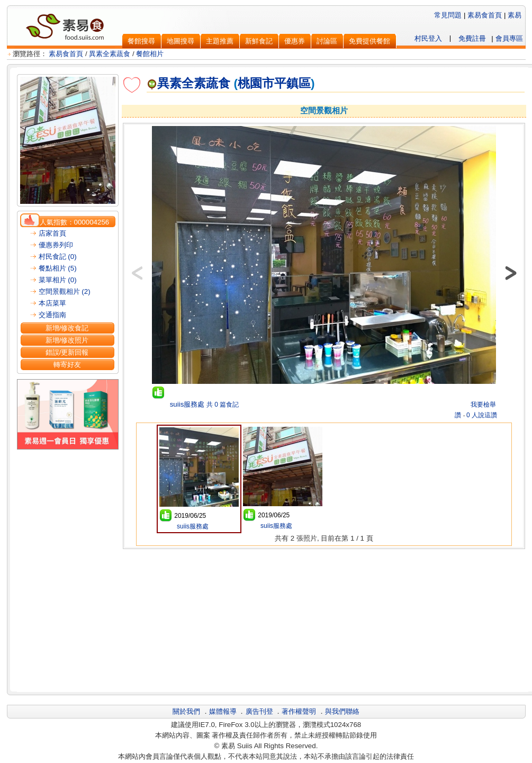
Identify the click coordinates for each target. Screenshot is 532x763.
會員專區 (509, 38)
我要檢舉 (483, 405)
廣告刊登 (259, 711)
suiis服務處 (186, 404)
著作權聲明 (299, 711)
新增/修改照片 (67, 340)
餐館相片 (150, 54)
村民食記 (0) (58, 257)
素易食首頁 (485, 15)
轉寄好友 (67, 365)
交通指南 (52, 315)
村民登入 (428, 38)
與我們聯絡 (342, 711)
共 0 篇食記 (223, 405)
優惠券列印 (56, 245)
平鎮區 (292, 83)
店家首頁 (52, 233)
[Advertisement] (324, 619)
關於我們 (186, 711)
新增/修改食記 (67, 328)
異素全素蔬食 (110, 54)
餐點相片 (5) (58, 268)
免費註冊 (472, 38)
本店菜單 (52, 303)
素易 (515, 15)
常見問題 (448, 15)
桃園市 (256, 83)
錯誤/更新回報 (67, 352)
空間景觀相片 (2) (65, 291)
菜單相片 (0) (58, 280)
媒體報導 (223, 711)
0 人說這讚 (482, 415)
